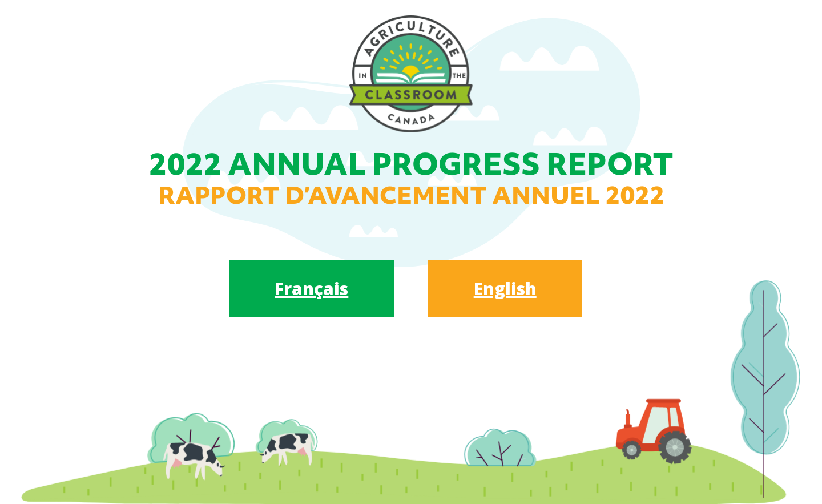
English (505, 289)
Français (311, 289)
